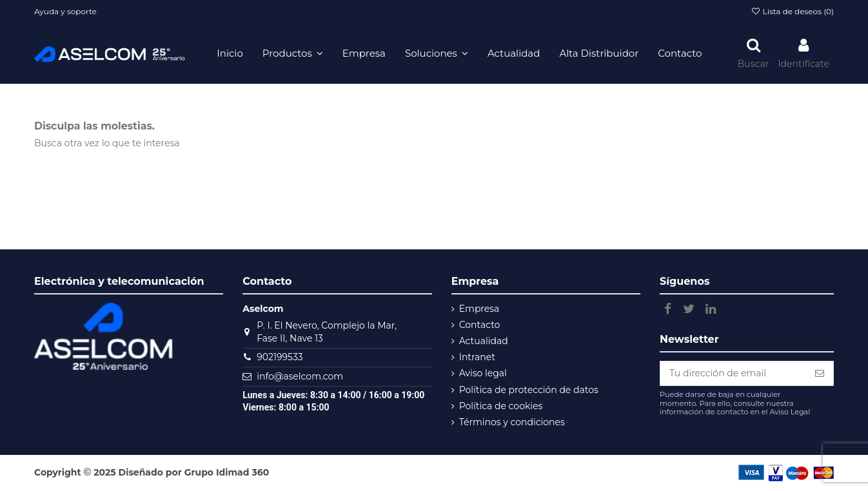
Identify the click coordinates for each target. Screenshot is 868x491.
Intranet (477, 357)
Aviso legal (483, 373)
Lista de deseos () (792, 11)
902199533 (280, 357)
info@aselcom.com (300, 376)
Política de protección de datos (529, 390)
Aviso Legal (790, 412)
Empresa (479, 309)
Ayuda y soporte (65, 11)
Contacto (480, 325)
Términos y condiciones (512, 422)
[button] (293, 53)
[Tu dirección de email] (733, 374)
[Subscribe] (820, 374)
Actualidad (484, 341)
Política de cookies (501, 406)
